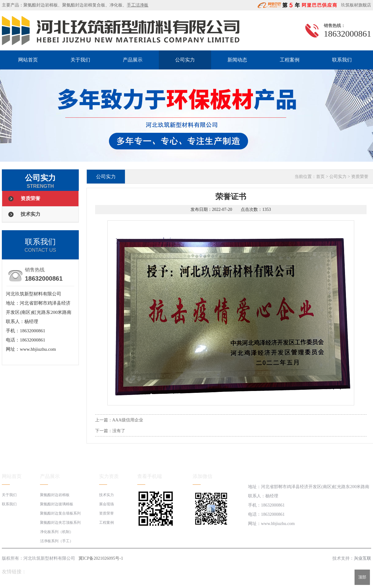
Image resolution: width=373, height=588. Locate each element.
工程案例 (290, 60)
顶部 (362, 577)
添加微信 (203, 476)
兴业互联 (363, 558)
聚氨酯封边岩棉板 (41, 5)
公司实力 (185, 60)
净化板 (116, 5)
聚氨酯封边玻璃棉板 (57, 504)
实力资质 (109, 476)
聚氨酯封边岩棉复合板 (84, 5)
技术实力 (30, 214)
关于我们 (80, 60)
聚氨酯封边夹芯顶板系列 (60, 523)
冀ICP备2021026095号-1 (101, 558)
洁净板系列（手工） (57, 541)
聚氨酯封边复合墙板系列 (60, 513)
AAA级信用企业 (128, 420)
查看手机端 (150, 476)
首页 (320, 177)
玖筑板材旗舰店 (355, 5)
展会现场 (106, 504)
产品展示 (133, 60)
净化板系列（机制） (57, 532)
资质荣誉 (30, 198)
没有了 (119, 431)
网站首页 (28, 60)
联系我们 (342, 60)
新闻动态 (237, 60)
